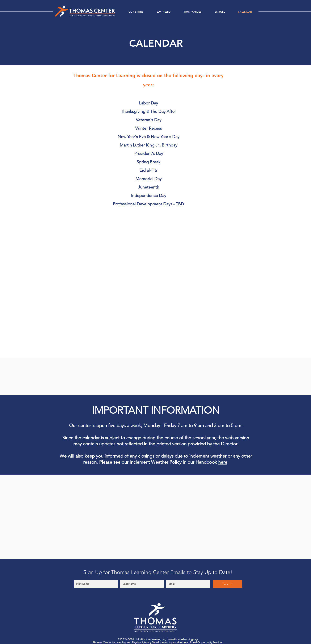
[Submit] (228, 584)
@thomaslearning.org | (154, 639)
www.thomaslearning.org (183, 639)
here (223, 462)
